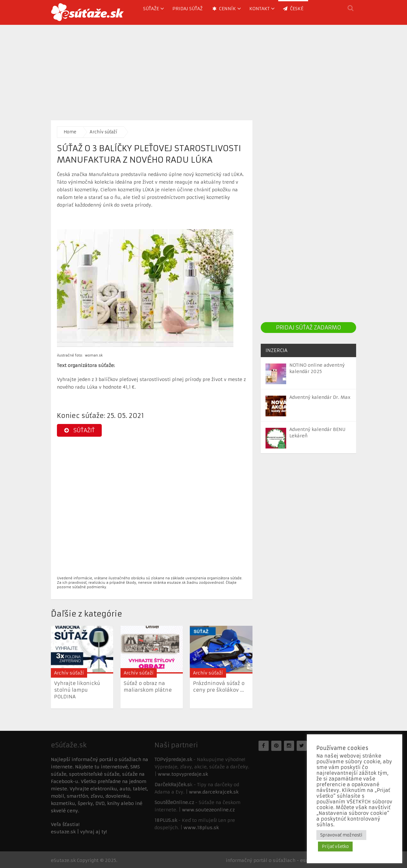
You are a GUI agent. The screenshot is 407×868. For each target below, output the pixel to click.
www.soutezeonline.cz (208, 810)
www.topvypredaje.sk (183, 774)
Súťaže (151, 9)
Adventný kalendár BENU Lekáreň (317, 433)
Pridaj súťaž (187, 9)
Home (70, 132)
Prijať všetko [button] (335, 847)
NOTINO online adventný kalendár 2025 (317, 368)
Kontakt (259, 9)
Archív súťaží (103, 132)
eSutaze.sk (63, 860)
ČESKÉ (293, 9)
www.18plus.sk (201, 828)
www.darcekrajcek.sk (214, 792)
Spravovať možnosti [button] (341, 835)
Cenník (224, 9)
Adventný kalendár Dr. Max (320, 397)
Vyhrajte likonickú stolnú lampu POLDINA (77, 690)
